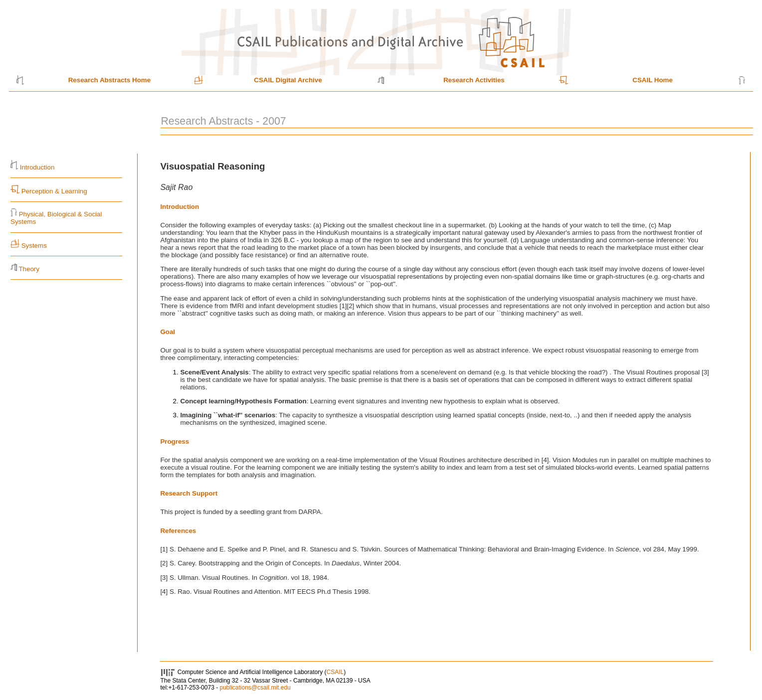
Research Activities (474, 80)
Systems (34, 246)
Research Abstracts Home (109, 80)
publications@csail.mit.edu (255, 688)
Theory (29, 269)
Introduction (37, 167)
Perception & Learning (53, 191)
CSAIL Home (652, 80)
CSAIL (335, 672)
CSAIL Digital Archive (288, 80)
